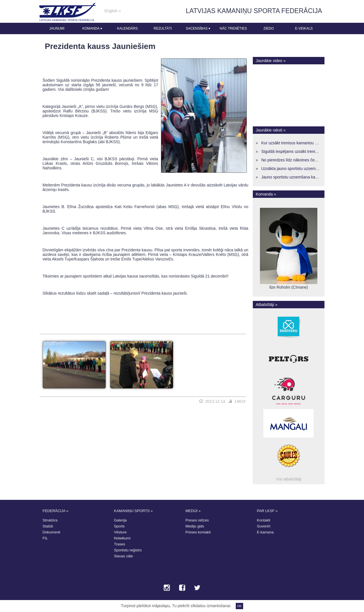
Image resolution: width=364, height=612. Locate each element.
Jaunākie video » (271, 61)
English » (113, 11)
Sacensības (198, 28)
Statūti (48, 526)
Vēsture (120, 532)
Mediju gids (195, 526)
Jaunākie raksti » (271, 130)
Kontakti (263, 520)
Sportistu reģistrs (128, 550)
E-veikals (304, 28)
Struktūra (50, 520)
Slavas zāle (123, 556)
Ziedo (269, 28)
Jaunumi (57, 28)
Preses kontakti (198, 532)
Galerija (120, 520)
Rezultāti (163, 28)
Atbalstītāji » (266, 305)
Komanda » (266, 194)
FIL (45, 538)
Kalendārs (128, 28)
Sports (119, 526)
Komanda (92, 28)
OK (239, 606)
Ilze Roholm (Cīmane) (289, 287)
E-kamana (265, 532)
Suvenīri (264, 526)
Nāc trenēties (233, 28)
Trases (120, 544)
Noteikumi (122, 538)
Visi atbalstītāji (288, 479)
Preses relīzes (197, 520)
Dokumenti (51, 532)
